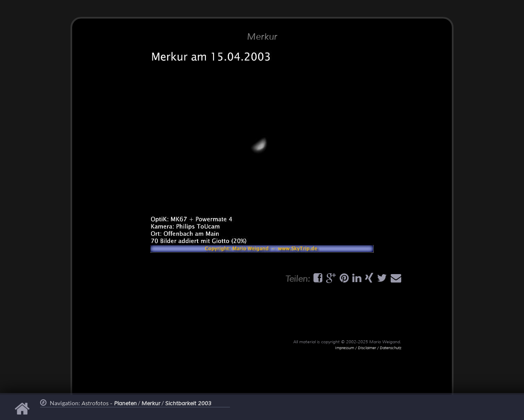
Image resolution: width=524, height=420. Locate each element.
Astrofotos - (109, 404)
